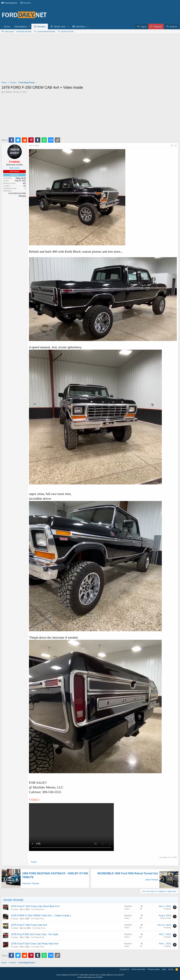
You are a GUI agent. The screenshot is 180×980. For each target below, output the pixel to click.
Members (81, 26)
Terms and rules (138, 969)
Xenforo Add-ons (112, 975)
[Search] (172, 26)
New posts (9, 32)
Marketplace (9, 3)
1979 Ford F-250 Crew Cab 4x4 (29, 925)
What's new (60, 26)
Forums (26, 3)
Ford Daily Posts (38, 909)
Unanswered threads (46, 32)
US (24, 186)
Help (164, 969)
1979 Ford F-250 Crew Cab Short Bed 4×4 (35, 906)
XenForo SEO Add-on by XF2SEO (90, 977)
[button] (29, 26)
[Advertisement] (90, 58)
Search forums (67, 32)
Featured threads (24, 32)
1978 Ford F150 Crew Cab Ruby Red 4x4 (35, 944)
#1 (176, 146)
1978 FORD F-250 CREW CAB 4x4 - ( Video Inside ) (41, 916)
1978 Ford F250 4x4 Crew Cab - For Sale (34, 934)
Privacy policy (154, 969)
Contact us (125, 969)
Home (7, 26)
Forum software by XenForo (77, 975)
